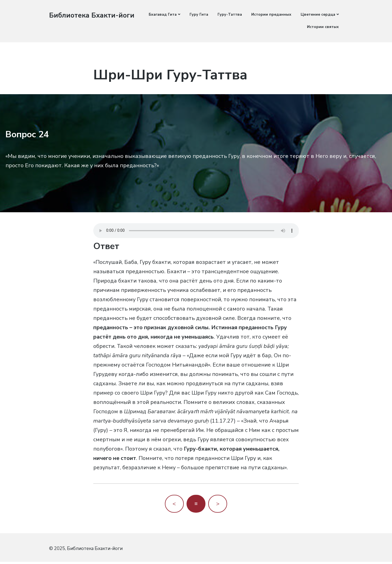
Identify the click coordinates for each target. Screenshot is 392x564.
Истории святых (323, 27)
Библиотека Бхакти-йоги (93, 15)
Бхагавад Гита (163, 14)
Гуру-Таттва (230, 14)
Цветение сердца (318, 14)
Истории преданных (271, 14)
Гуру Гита (199, 14)
